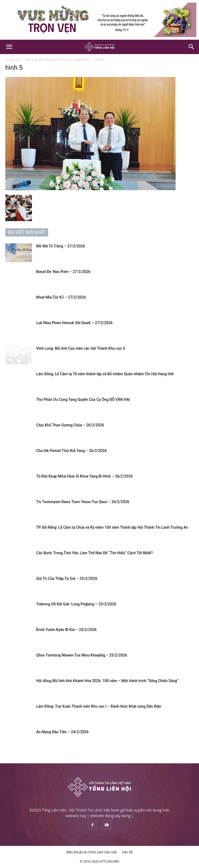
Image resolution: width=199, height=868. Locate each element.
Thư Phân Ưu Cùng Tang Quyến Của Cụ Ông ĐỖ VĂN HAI (83, 400)
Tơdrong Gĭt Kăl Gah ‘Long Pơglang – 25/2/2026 (76, 604)
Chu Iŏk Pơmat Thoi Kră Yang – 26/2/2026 (71, 451)
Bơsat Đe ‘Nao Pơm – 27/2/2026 (63, 272)
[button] (9, 47)
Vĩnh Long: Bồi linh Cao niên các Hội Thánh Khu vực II (81, 348)
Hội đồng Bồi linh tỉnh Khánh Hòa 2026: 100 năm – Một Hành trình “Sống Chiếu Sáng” (107, 681)
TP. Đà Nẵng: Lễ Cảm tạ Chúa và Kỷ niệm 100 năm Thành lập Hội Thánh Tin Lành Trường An (112, 527)
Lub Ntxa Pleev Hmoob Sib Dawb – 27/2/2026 (74, 323)
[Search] (192, 47)
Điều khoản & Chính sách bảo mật (92, 852)
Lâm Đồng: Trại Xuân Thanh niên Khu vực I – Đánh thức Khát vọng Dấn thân (99, 706)
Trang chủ (13, 60)
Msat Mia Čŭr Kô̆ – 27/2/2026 (61, 297)
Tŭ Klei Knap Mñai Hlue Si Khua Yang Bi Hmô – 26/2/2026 (84, 476)
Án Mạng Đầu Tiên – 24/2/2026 (62, 732)
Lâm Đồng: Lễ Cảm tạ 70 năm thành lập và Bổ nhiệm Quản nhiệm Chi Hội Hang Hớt (105, 374)
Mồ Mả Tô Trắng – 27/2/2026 (61, 246)
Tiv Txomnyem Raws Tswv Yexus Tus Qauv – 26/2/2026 (83, 502)
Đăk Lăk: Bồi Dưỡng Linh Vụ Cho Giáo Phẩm (58, 60)
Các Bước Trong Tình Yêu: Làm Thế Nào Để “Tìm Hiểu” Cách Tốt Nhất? (94, 553)
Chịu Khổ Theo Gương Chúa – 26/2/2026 (70, 425)
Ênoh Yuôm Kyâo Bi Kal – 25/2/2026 (66, 630)
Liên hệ (127, 852)
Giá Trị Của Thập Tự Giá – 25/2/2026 (67, 578)
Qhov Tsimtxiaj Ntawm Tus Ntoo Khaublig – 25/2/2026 (82, 655)
